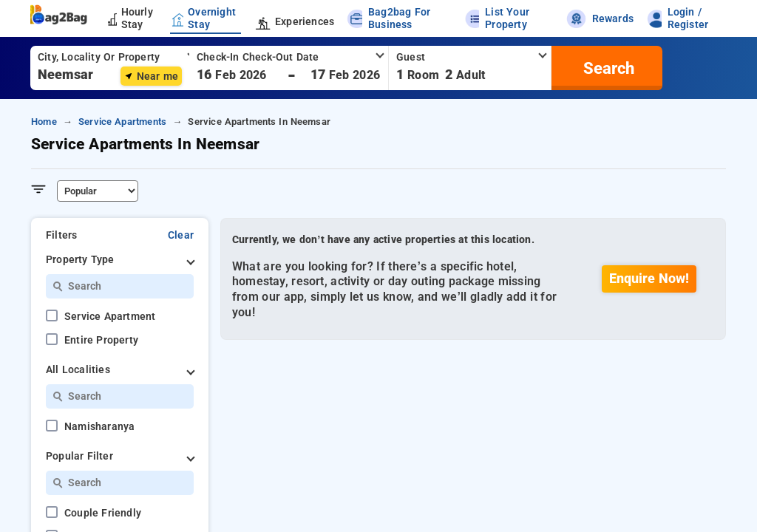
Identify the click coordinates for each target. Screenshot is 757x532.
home (44, 122)
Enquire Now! (649, 279)
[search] (607, 68)
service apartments (122, 122)
